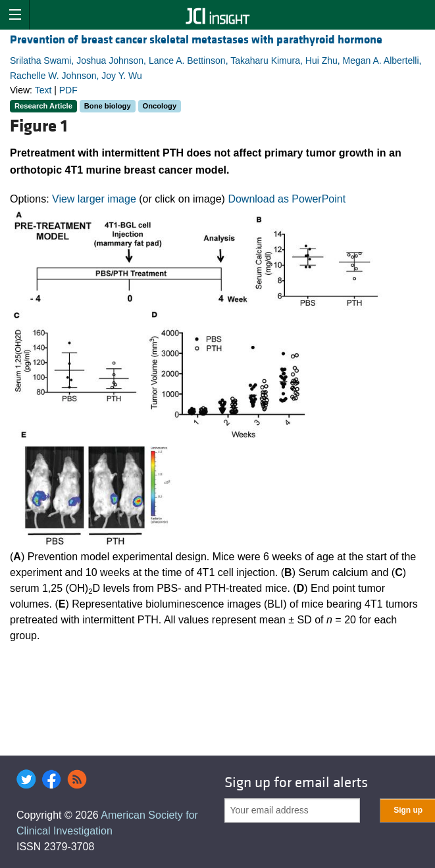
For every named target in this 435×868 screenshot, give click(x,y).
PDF (68, 90)
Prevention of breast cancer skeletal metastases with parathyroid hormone (196, 40)
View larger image (94, 199)
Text (43, 90)
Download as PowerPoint (287, 199)
